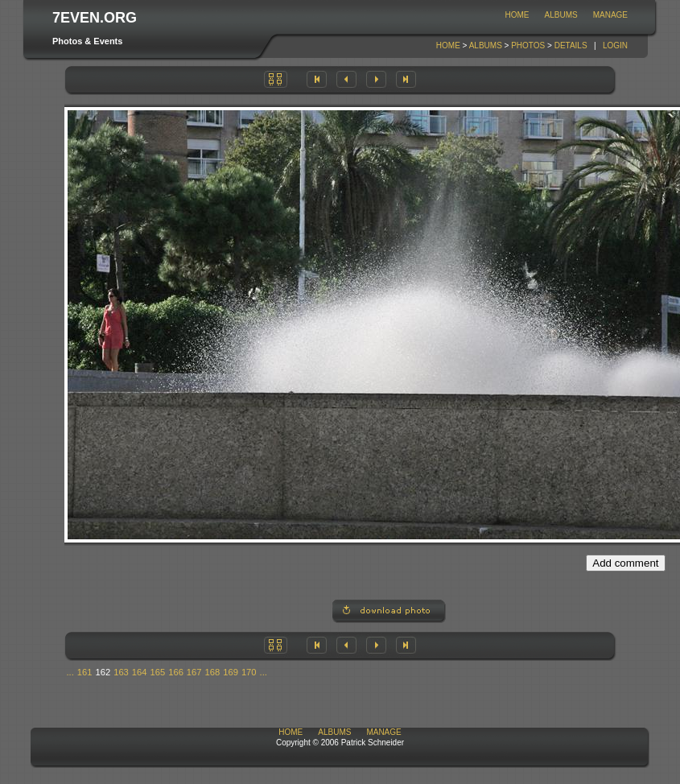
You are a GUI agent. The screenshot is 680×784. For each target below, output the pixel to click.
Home (517, 15)
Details (571, 45)
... (70, 672)
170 (249, 672)
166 (176, 672)
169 (231, 672)
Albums (561, 15)
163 (121, 672)
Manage (610, 15)
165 (158, 672)
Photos (528, 45)
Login (615, 45)
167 (194, 672)
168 (213, 672)
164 (140, 672)
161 (85, 672)
